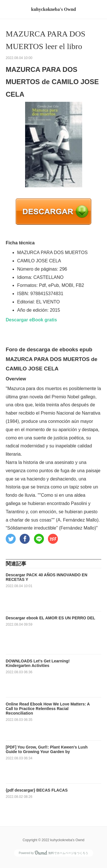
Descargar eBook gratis (31, 320)
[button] (11, 539)
